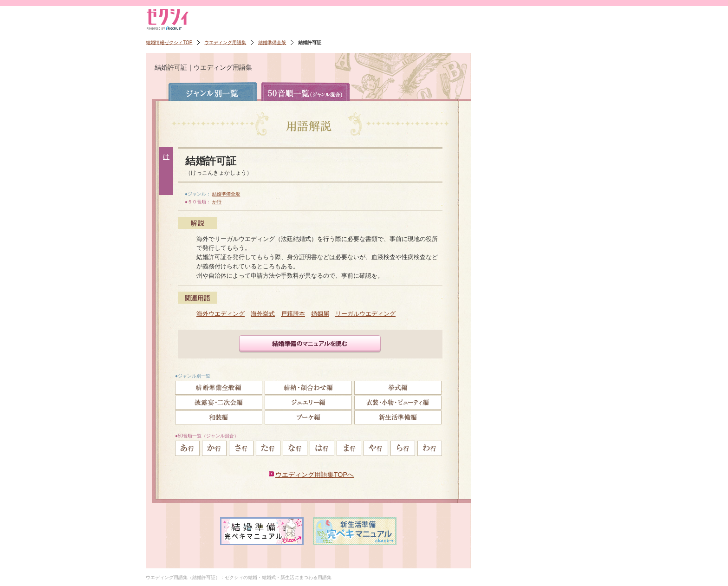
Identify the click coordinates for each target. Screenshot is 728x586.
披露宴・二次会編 (219, 403)
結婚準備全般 (272, 42)
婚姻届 (320, 314)
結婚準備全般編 (219, 388)
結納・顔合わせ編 (308, 388)
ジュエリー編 (308, 403)
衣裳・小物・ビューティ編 (398, 403)
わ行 (430, 448)
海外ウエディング (221, 314)
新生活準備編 (398, 417)
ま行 (349, 448)
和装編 (219, 417)
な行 (295, 448)
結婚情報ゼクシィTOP (169, 42)
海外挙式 (263, 314)
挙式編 (398, 388)
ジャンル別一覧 (213, 91)
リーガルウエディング (365, 314)
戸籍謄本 (293, 314)
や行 (376, 448)
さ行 (241, 448)
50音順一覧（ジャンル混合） (305, 91)
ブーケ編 (308, 417)
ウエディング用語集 (225, 42)
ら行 (403, 448)
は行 (322, 448)
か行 (217, 202)
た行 (268, 448)
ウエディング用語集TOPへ (315, 475)
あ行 (187, 448)
